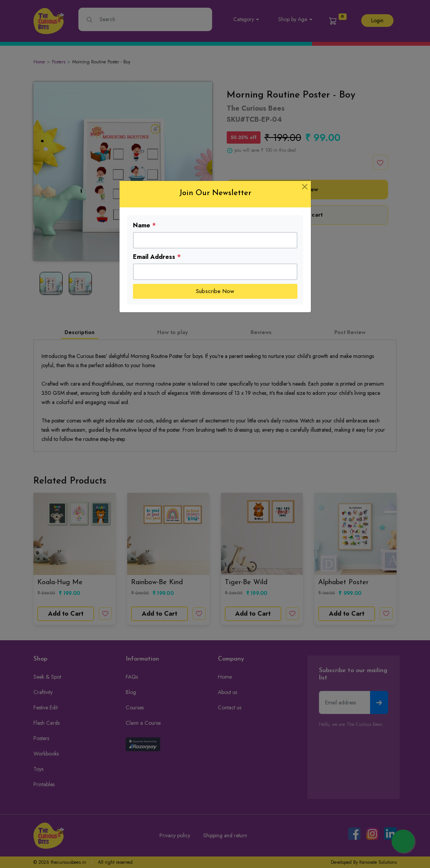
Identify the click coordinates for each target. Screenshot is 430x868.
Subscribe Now (215, 291)
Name (144, 225)
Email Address (157, 257)
